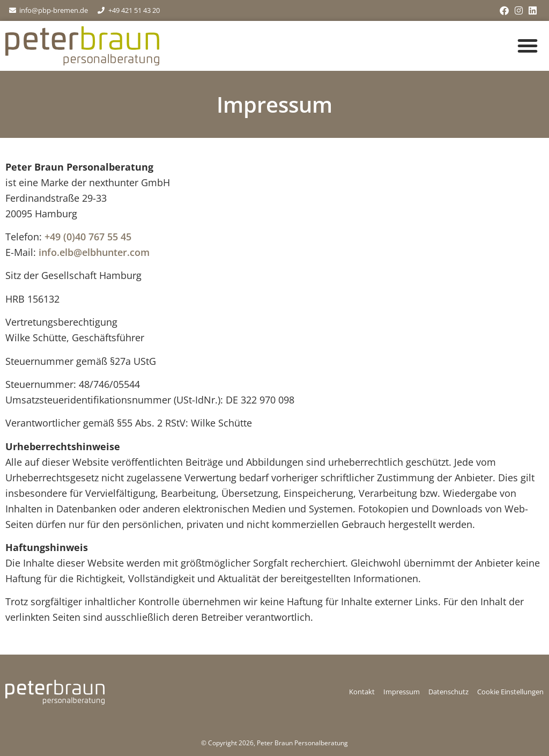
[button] (528, 46)
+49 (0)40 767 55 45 (88, 237)
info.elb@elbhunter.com (94, 252)
